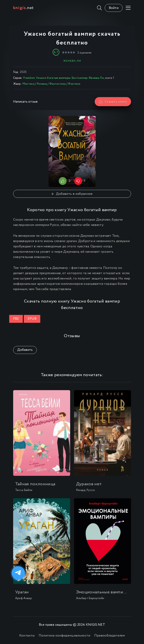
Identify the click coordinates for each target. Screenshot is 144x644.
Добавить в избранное (72, 194)
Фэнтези (74, 84)
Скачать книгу (113, 102)
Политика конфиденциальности (65, 636)
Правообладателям (110, 636)
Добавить (25, 350)
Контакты (27, 636)
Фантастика (57, 84)
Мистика (28, 84)
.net (23, 8)
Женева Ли (72, 61)
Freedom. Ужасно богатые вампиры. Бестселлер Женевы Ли (63, 78)
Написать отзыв (25, 102)
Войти (114, 8)
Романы (42, 84)
